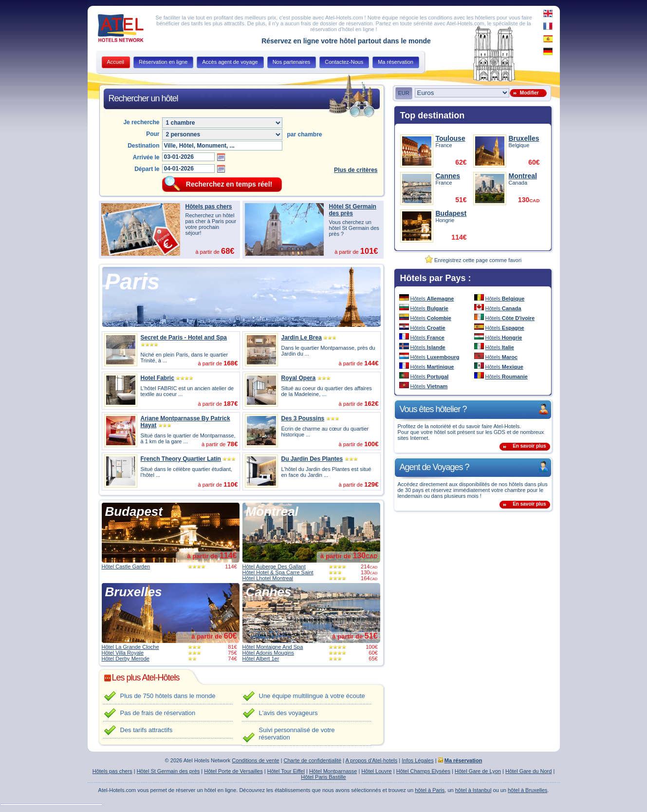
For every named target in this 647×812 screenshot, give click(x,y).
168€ (231, 363)
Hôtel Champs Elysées (423, 771)
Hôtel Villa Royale (123, 653)
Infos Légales (417, 760)
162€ (371, 404)
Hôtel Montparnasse (333, 771)
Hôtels (432, 299)
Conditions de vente (255, 760)
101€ (369, 251)
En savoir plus (529, 446)
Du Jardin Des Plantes (312, 459)
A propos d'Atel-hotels (372, 760)
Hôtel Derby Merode (126, 659)
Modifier (528, 93)
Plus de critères (356, 170)
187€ (231, 404)
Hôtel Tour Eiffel (286, 771)
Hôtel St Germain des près (353, 210)
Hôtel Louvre (376, 771)
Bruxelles (134, 592)
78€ (232, 444)
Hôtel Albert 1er (261, 659)
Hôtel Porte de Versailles (233, 771)
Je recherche (141, 122)
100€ (371, 444)
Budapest (134, 511)
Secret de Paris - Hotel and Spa (184, 338)
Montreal (272, 511)
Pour (153, 134)
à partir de (212, 556)
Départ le (147, 169)
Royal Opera (299, 378)
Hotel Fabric (157, 378)
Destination (143, 146)
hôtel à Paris (430, 790)
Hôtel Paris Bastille (323, 777)
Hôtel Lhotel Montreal (268, 578)
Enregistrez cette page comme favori (473, 260)
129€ (371, 484)
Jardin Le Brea (302, 338)
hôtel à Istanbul (473, 790)
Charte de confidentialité (313, 760)
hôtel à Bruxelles (527, 790)
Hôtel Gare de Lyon (478, 771)
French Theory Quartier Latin (181, 459)
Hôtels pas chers (209, 207)
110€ (231, 484)
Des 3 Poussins (303, 418)
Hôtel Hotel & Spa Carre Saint (278, 572)
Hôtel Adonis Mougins (268, 653)
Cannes (269, 592)
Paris (133, 282)
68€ (228, 251)
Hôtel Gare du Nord (528, 771)
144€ (371, 363)
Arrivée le (146, 157)
